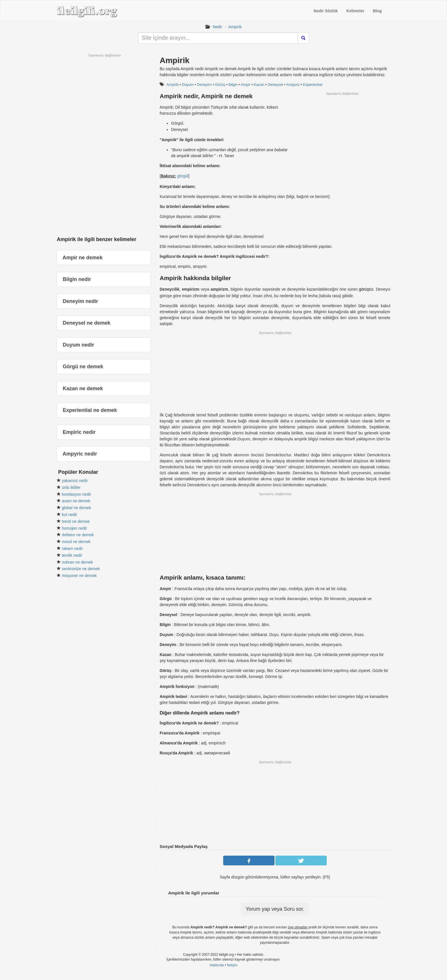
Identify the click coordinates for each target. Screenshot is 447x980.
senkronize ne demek (81, 569)
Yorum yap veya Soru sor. (275, 909)
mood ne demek (76, 542)
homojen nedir (75, 528)
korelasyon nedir (77, 494)
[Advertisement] (342, 136)
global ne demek (77, 508)
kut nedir (70, 515)
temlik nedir (72, 555)
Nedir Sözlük (326, 11)
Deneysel (275, 85)
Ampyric (293, 85)
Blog (377, 11)
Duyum (188, 85)
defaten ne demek (78, 535)
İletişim (232, 965)
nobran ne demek (77, 562)
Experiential (313, 85)
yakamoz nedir (75, 481)
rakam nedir (72, 548)
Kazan (259, 85)
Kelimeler (355, 11)
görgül (183, 176)
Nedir (217, 27)
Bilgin (233, 85)
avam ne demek (76, 501)
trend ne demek (76, 521)
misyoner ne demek (79, 576)
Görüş (220, 85)
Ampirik (235, 27)
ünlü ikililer (71, 487)
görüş (364, 289)
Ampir (245, 85)
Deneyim (204, 85)
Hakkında (217, 965)
